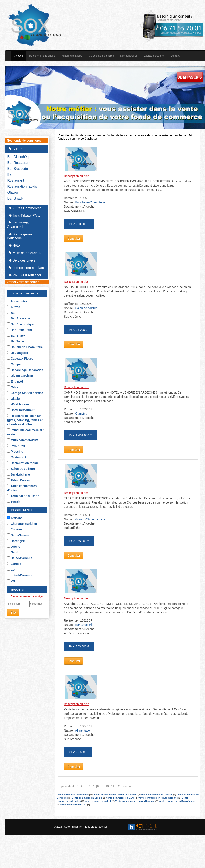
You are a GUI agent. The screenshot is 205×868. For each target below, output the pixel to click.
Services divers (22, 260)
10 (107, 786)
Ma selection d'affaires (101, 56)
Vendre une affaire (72, 56)
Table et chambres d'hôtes (22, 488)
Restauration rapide (22, 186)
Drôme (14, 547)
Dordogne (16, 541)
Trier (13, 613)
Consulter (74, 239)
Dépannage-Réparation (25, 370)
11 (113, 786)
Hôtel (15, 245)
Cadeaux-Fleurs (20, 359)
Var (11, 581)
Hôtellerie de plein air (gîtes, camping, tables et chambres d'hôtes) (25, 420)
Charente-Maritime (22, 524)
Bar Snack (15, 198)
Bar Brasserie (18, 169)
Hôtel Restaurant (21, 410)
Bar (10, 175)
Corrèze (15, 529)
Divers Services (20, 376)
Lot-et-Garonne (20, 575)
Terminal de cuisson (23, 496)
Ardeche (15, 518)
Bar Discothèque (20, 157)
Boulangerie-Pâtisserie (19, 236)
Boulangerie (18, 353)
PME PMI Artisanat (25, 275)
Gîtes (13, 387)
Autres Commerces (25, 208)
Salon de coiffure (21, 469)
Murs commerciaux (25, 253)
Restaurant (16, 181)
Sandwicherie (19, 474)
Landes (14, 564)
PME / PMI (16, 446)
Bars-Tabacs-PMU (24, 216)
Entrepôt (15, 381)
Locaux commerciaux (27, 268)
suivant (127, 786)
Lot (11, 570)
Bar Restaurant (19, 163)
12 (118, 786)
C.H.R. (16, 149)
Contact (175, 56)
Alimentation (18, 301)
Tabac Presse (18, 480)
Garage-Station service (25, 393)
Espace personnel (154, 56)
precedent (68, 786)
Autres (14, 307)
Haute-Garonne (20, 558)
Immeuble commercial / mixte (25, 432)
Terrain (14, 502)
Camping (15, 364)
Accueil (19, 56)
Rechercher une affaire (42, 56)
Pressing (15, 452)
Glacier (13, 192)
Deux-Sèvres (18, 535)
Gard (13, 552)
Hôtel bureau (18, 404)
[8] (98, 786)
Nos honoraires (129, 56)
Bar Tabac (16, 341)
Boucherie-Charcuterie (18, 225)
